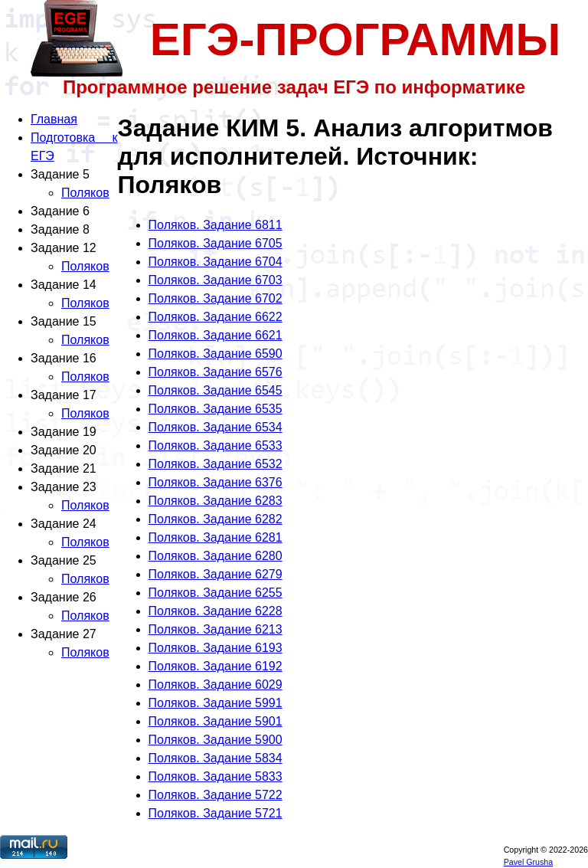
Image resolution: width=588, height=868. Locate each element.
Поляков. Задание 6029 (216, 685)
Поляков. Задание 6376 (216, 482)
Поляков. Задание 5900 (216, 740)
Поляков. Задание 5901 (216, 721)
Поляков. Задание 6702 (216, 298)
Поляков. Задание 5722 (216, 795)
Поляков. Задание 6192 (216, 666)
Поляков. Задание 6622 (216, 317)
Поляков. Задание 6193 (216, 648)
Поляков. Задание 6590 (216, 354)
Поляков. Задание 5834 (216, 758)
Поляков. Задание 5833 (216, 776)
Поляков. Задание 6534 (216, 427)
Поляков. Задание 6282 (216, 519)
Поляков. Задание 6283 (216, 501)
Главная (54, 119)
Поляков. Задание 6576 (216, 372)
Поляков (85, 193)
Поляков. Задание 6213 (216, 629)
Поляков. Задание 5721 (216, 813)
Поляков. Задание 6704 (216, 262)
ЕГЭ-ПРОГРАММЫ (356, 39)
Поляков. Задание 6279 (216, 574)
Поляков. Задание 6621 (216, 335)
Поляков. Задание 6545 (216, 390)
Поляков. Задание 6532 (216, 464)
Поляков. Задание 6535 (216, 409)
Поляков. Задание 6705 (216, 243)
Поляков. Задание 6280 (216, 556)
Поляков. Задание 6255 (216, 593)
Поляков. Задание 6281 (216, 537)
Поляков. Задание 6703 (216, 280)
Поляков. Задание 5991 (216, 703)
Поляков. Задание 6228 (216, 611)
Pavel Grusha (529, 862)
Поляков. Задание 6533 (216, 445)
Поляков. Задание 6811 (216, 225)
